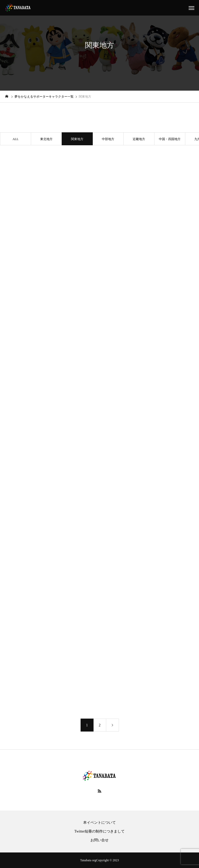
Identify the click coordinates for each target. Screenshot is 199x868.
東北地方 (46, 139)
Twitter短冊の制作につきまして (99, 831)
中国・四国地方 (170, 139)
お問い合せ (99, 840)
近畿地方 (139, 139)
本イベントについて (99, 823)
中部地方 (108, 139)
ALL (15, 139)
